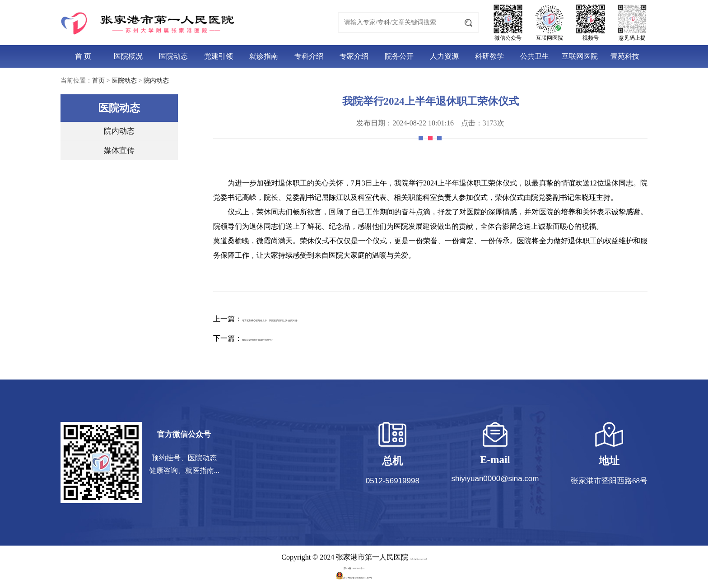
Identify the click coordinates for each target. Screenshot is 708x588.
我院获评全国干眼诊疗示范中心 (293, 338)
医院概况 (128, 56)
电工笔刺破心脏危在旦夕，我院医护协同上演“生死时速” (332, 319)
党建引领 (219, 56)
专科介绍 (309, 56)
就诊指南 (264, 56)
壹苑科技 (625, 56)
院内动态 (156, 81)
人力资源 (444, 56)
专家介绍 (354, 56)
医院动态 (173, 56)
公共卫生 (535, 56)
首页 (98, 81)
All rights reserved (418, 557)
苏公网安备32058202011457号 (354, 576)
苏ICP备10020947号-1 (354, 567)
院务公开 (399, 56)
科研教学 (489, 56)
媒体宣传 (119, 150)
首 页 (83, 56)
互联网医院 (580, 56)
